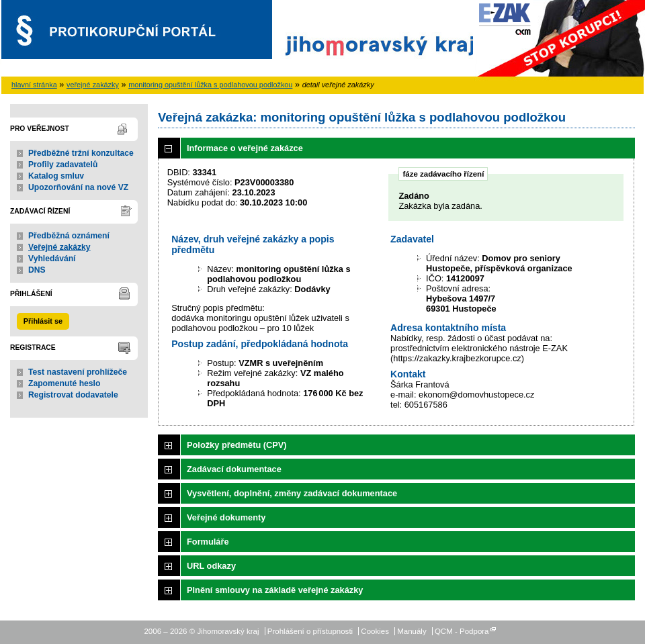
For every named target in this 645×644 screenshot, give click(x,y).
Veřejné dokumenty (226, 517)
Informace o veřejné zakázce (245, 148)
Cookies (375, 631)
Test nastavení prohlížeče (78, 372)
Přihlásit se (43, 321)
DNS (37, 270)
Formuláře (208, 542)
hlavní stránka (34, 85)
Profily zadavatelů (63, 165)
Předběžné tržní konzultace (81, 153)
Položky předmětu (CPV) (237, 445)
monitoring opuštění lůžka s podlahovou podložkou (210, 85)
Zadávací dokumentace (234, 469)
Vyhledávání (52, 259)
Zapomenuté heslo (64, 383)
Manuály (412, 631)
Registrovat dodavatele (73, 395)
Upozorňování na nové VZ (78, 187)
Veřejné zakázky (59, 247)
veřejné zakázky (93, 85)
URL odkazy (211, 566)
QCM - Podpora (462, 631)
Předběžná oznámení (69, 236)
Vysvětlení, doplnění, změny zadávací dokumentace (292, 493)
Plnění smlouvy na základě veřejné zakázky (275, 590)
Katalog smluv (56, 176)
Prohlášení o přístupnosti (310, 631)
